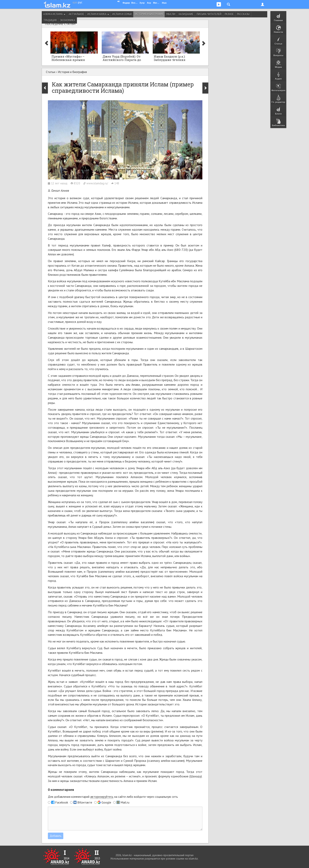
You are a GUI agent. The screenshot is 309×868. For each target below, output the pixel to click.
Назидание (186, 14)
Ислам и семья (122, 14)
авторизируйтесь (102, 797)
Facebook (62, 802)
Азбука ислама (54, 14)
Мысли (171, 14)
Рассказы (243, 14)
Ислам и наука (98, 14)
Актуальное (76, 14)
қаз (75, 2)
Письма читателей (209, 14)
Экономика (68, 20)
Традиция (50, 20)
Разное (229, 14)
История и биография (149, 14)
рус (80, 2)
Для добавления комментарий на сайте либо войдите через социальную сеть (113, 797)
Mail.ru (125, 802)
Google (106, 802)
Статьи (51, 72)
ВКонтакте (85, 802)
